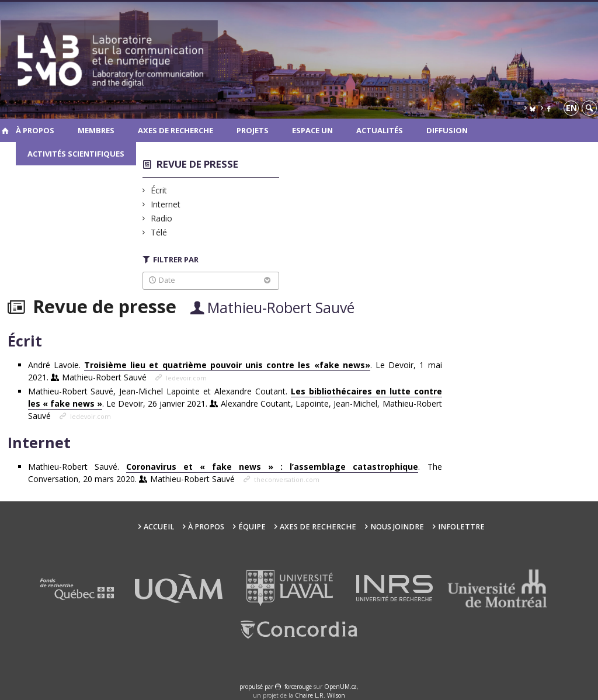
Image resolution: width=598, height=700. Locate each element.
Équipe (252, 527)
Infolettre (461, 527)
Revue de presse (197, 164)
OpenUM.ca (340, 687)
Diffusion (447, 130)
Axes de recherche (175, 130)
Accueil (159, 527)
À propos (35, 130)
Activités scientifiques (76, 154)
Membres (96, 130)
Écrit (159, 190)
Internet (166, 204)
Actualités (380, 130)
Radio (162, 218)
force (298, 687)
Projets (253, 130)
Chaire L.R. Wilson (320, 695)
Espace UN (312, 130)
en (571, 108)
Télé (159, 232)
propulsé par (257, 687)
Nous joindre (397, 527)
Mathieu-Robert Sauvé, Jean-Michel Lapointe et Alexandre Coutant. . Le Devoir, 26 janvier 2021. (235, 403)
